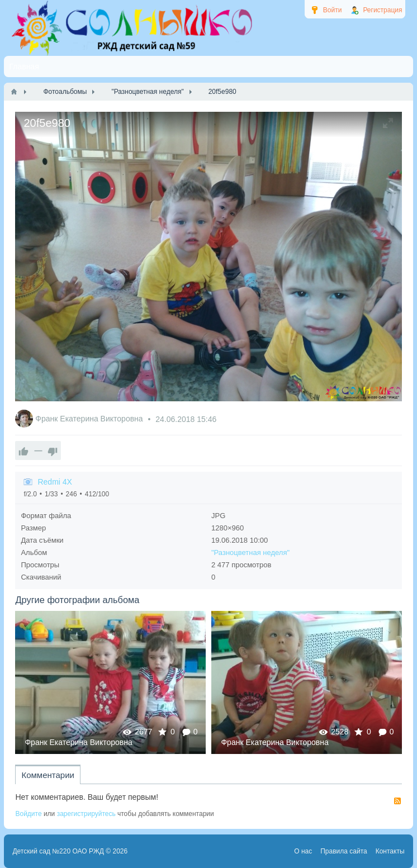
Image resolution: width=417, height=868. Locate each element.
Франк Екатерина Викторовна (90, 419)
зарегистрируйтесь (86, 814)
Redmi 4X (55, 482)
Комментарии (48, 775)
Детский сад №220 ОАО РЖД (58, 851)
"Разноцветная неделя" (250, 552)
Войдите (28, 814)
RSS (397, 801)
